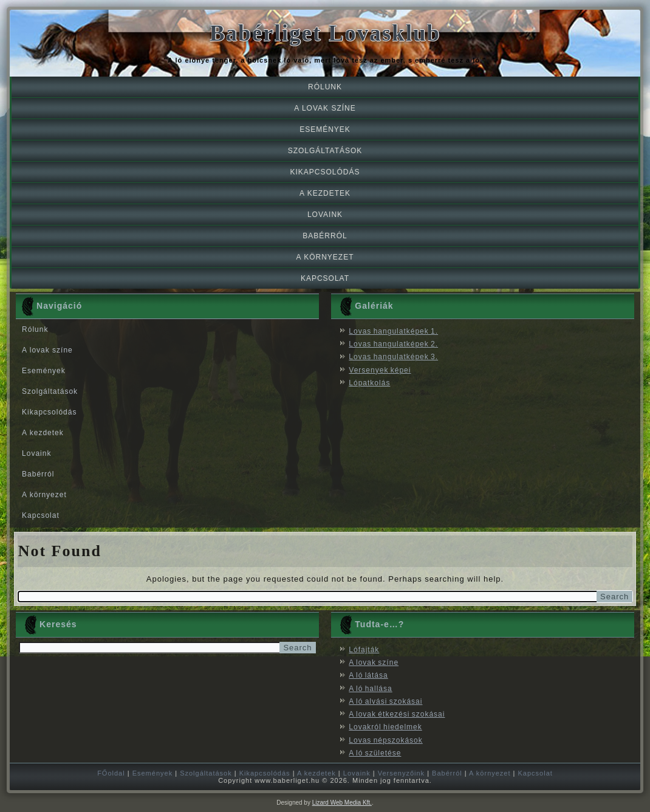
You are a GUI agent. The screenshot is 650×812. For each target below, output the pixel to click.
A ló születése (375, 753)
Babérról (325, 236)
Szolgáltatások (325, 151)
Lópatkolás (369, 383)
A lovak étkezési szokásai (397, 714)
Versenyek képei (380, 370)
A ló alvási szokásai (385, 701)
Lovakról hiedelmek (385, 727)
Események (325, 129)
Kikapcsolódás (325, 172)
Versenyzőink (401, 773)
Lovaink (325, 215)
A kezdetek (325, 193)
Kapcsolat (325, 278)
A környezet (325, 257)
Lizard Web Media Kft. (342, 803)
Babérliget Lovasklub (325, 33)
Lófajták (364, 650)
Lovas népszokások (385, 740)
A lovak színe (325, 108)
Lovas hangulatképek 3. (393, 357)
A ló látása (368, 675)
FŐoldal (111, 773)
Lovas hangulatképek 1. (393, 331)
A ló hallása (370, 689)
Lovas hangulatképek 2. (393, 344)
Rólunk (325, 87)
